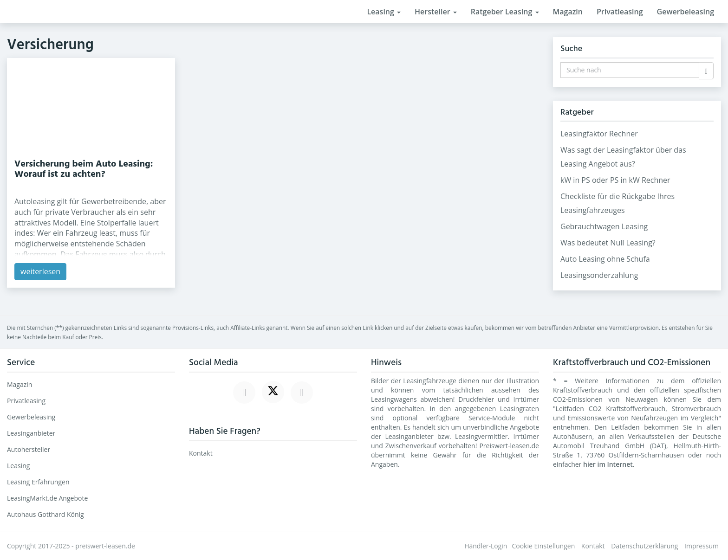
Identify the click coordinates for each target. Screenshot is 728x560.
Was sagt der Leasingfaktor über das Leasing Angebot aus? (623, 157)
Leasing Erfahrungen (38, 482)
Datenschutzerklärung (644, 546)
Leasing (384, 12)
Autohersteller (29, 449)
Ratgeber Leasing (505, 12)
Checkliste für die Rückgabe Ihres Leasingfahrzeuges (617, 203)
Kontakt (201, 453)
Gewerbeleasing (686, 12)
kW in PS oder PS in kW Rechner (615, 180)
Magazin (568, 12)
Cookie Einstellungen (543, 546)
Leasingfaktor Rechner (599, 134)
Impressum (702, 546)
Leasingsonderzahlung (599, 275)
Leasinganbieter (31, 433)
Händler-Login (486, 546)
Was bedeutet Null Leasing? (608, 243)
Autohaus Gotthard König (45, 514)
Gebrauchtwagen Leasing (604, 226)
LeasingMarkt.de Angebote (47, 498)
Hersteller (436, 12)
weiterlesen (40, 271)
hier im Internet (608, 464)
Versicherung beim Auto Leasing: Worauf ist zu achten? (84, 169)
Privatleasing (620, 12)
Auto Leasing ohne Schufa (605, 259)
